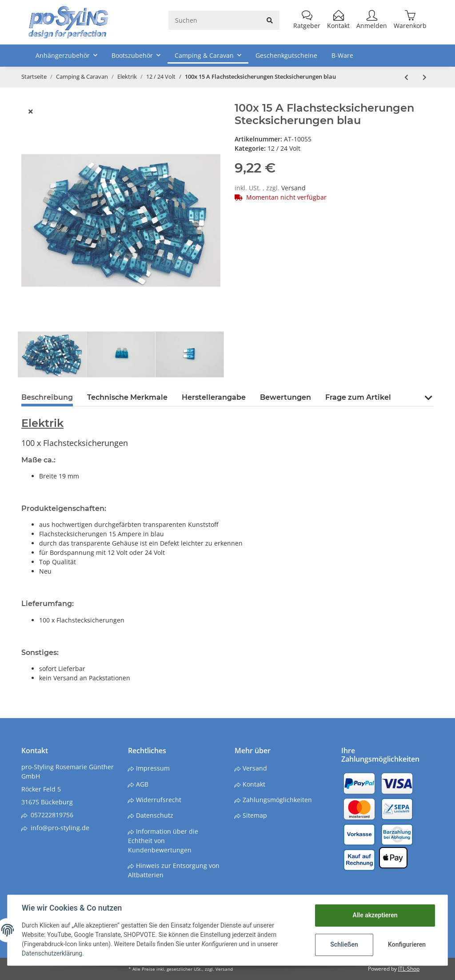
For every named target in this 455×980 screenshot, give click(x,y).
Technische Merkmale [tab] (127, 397)
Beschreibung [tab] (47, 397)
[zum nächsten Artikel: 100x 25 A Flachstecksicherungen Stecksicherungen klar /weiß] (425, 77)
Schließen (344, 944)
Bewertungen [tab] (285, 397)
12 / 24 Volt (284, 148)
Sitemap (254, 815)
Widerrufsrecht (158, 800)
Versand (293, 188)
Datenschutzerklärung (52, 953)
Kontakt (253, 784)
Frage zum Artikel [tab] (358, 397)
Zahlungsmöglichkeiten (276, 800)
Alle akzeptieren (375, 915)
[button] (428, 403)
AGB (141, 784)
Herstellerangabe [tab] (214, 397)
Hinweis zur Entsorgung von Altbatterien (174, 870)
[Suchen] (214, 20)
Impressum (152, 768)
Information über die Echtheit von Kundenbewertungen (163, 841)
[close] (31, 111)
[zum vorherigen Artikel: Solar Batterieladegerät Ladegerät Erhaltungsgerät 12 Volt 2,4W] (406, 77)
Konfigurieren (407, 944)
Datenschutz (154, 815)
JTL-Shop (409, 969)
